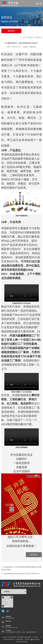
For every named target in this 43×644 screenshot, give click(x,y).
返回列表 (34, 555)
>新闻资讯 (30, 37)
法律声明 (27, 639)
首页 (25, 37)
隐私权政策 (20, 639)
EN (37, 4)
